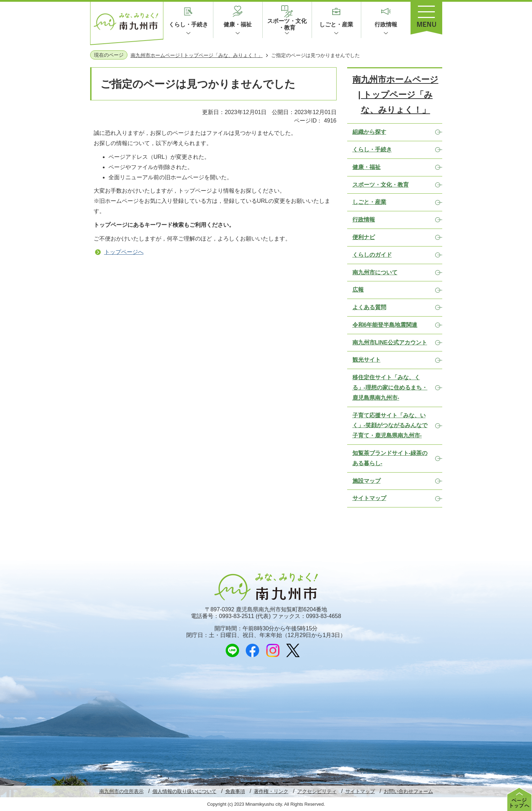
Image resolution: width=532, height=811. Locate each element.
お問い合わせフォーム (408, 791)
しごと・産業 (336, 24)
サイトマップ (360, 791)
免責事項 (235, 791)
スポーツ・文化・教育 (287, 24)
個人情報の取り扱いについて (184, 791)
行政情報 (386, 24)
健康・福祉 (238, 24)
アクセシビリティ (317, 791)
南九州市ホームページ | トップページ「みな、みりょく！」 (197, 55)
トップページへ (124, 252)
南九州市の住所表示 (121, 791)
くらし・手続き (188, 24)
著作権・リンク (271, 791)
